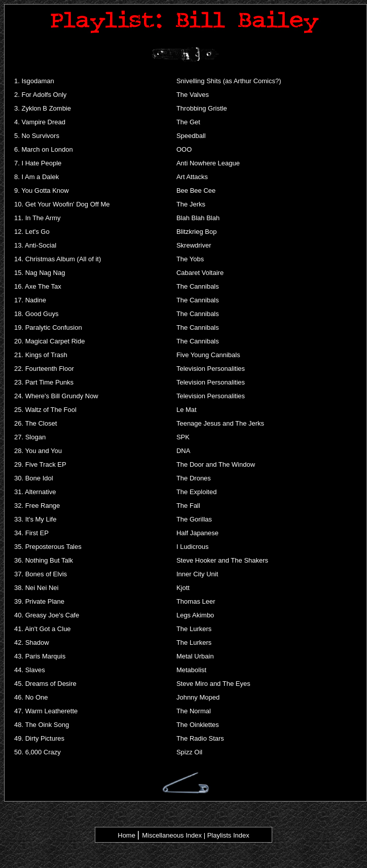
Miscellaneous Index (172, 835)
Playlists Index (228, 835)
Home (126, 835)
